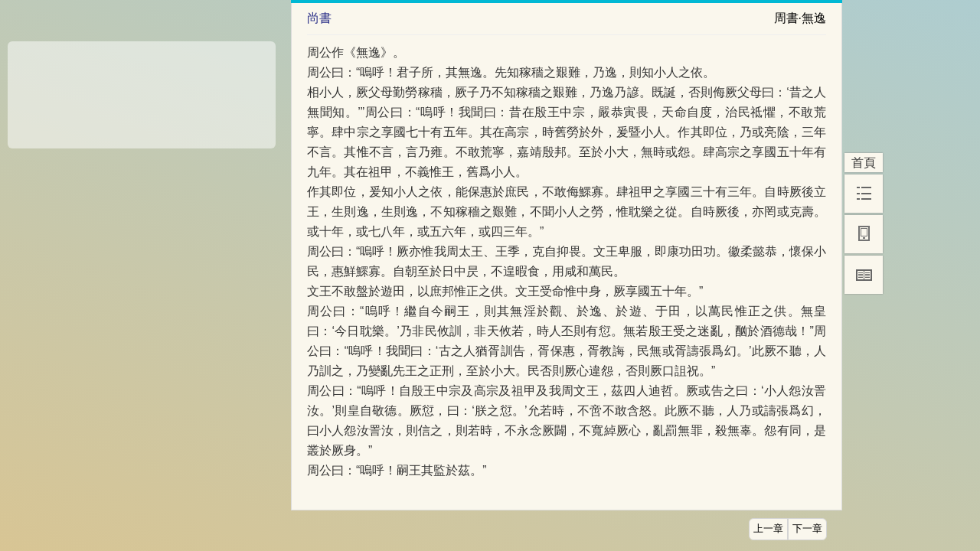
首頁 (864, 163)
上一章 (768, 529)
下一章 (807, 529)
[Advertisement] (142, 90)
